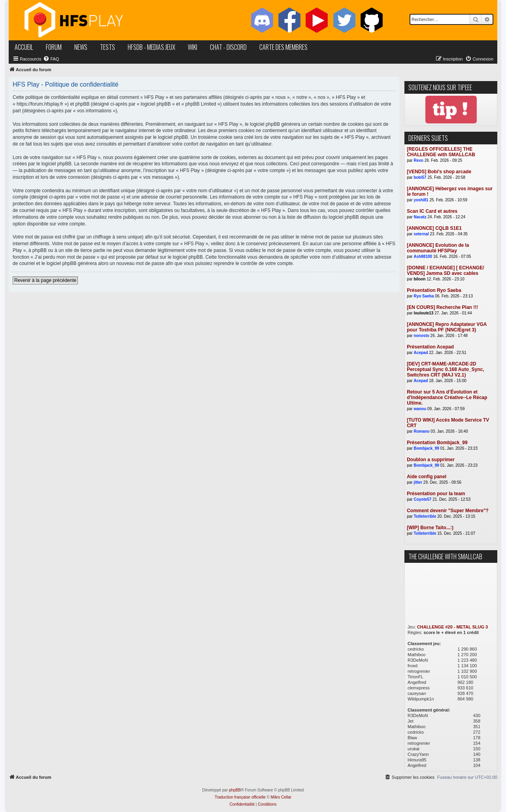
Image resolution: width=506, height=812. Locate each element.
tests (108, 47)
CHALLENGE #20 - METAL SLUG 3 (452, 627)
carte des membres (283, 47)
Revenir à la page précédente (45, 280)
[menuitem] (51, 59)
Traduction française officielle (240, 797)
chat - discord (228, 47)
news (81, 47)
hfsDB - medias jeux (151, 47)
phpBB (235, 790)
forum (54, 47)
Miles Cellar (281, 797)
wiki (193, 47)
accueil (24, 47)
